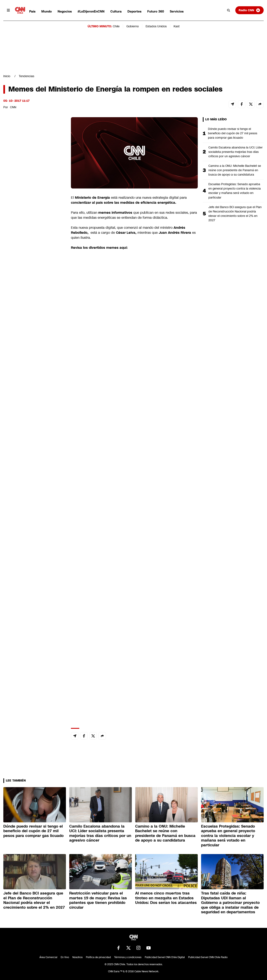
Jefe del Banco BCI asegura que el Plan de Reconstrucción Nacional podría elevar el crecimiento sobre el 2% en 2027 (235, 214)
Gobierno (133, 26)
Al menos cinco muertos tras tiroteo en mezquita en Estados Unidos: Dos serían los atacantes (166, 898)
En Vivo (65, 957)
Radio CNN (249, 10)
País (32, 11)
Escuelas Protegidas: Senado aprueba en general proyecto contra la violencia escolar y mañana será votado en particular (235, 191)
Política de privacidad (98, 957)
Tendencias (26, 76)
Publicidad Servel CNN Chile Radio (208, 957)
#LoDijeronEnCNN (91, 11)
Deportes (134, 11)
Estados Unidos (156, 26)
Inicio (7, 76)
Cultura (116, 11)
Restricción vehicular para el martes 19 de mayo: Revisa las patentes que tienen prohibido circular (98, 900)
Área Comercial (48, 957)
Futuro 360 (156, 11)
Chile (116, 26)
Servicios (177, 11)
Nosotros (77, 957)
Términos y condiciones (128, 957)
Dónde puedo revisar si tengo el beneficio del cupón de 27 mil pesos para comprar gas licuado (233, 133)
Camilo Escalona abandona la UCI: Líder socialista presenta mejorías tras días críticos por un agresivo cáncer (236, 152)
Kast (177, 26)
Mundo (47, 11)
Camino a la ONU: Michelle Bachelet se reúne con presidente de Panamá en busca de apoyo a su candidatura (235, 170)
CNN (13, 107)
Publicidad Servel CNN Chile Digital (165, 957)
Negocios (65, 11)
